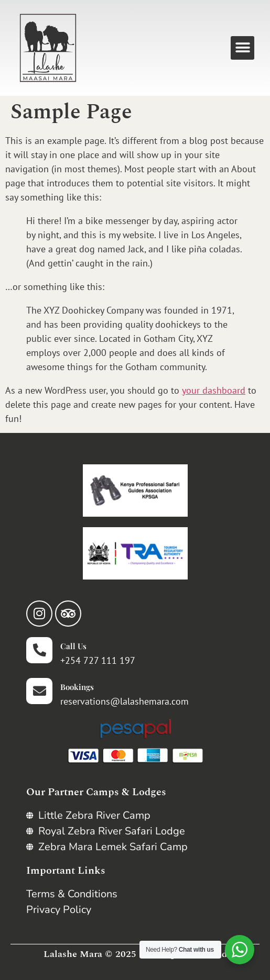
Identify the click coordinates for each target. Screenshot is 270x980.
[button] (242, 48)
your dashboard (214, 390)
